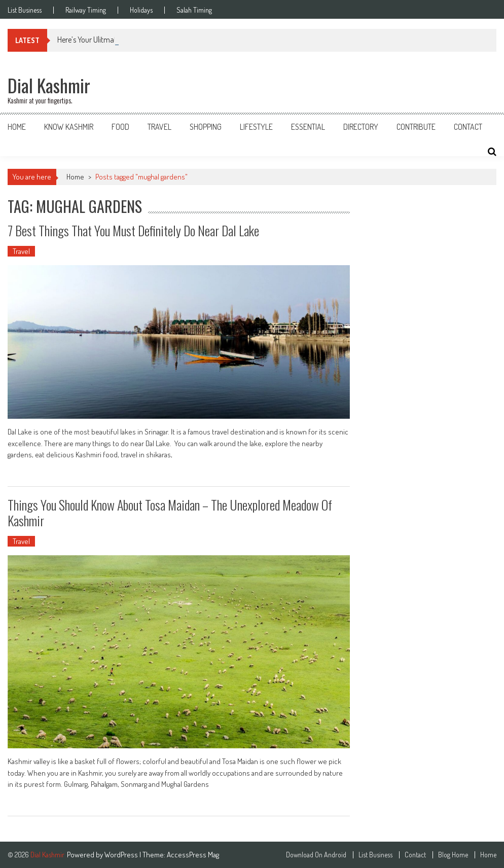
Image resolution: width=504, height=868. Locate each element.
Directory (361, 127)
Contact (468, 127)
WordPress (122, 855)
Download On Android (316, 855)
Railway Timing (86, 10)
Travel (159, 127)
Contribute (416, 127)
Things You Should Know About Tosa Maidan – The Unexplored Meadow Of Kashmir (170, 513)
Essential (308, 127)
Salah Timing (194, 10)
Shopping (206, 127)
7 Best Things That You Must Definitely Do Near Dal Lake (133, 230)
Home (17, 127)
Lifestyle (256, 127)
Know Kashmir (69, 127)
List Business (25, 10)
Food (120, 127)
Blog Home (453, 855)
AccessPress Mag (193, 855)
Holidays (141, 10)
